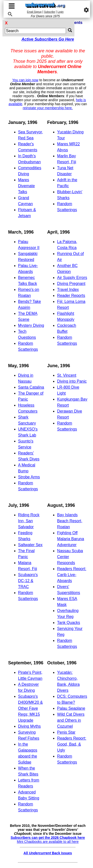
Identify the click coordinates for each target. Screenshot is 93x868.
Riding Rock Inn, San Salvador (29, 521)
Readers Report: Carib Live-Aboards (72, 575)
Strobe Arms (29, 477)
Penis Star (66, 732)
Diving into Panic (72, 381)
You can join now (25, 80)
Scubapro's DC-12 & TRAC (28, 581)
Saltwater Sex (30, 545)
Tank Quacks (68, 623)
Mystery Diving (31, 325)
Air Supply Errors (72, 278)
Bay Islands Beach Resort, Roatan (70, 521)
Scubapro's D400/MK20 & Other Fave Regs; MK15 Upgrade (31, 708)
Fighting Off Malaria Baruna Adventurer (71, 539)
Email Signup (34, 12)
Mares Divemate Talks (27, 186)
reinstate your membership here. (48, 108)
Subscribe (50, 12)
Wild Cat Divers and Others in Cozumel (71, 720)
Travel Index (68, 290)
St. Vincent (67, 375)
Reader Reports (71, 296)
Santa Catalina (31, 387)
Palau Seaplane (71, 708)
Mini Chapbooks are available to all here (48, 842)
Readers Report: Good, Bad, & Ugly (72, 744)
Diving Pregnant (71, 284)
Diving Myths (30, 726)
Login (61, 12)
